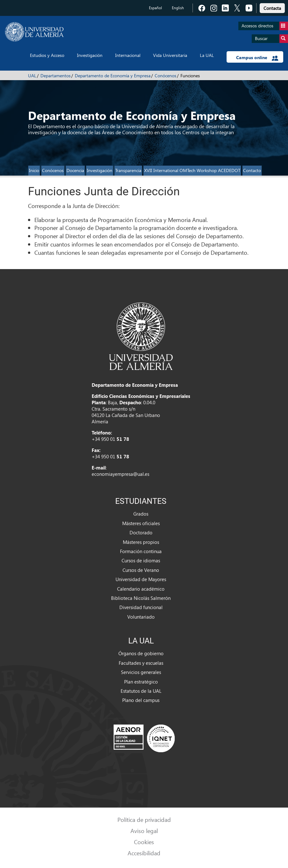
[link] (272, 7)
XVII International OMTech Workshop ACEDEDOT (192, 170)
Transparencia (128, 170)
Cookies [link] (144, 842)
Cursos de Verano (141, 570)
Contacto (252, 170)
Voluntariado (141, 617)
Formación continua (141, 551)
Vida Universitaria (170, 55)
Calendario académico (141, 589)
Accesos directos (265, 26)
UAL (32, 76)
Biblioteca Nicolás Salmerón (141, 598)
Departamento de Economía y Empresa (113, 76)
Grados (141, 514)
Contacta (272, 8)
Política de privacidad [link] (144, 819)
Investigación (90, 55)
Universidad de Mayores (141, 579)
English (178, 8)
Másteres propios (141, 542)
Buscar (271, 39)
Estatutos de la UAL (141, 691)
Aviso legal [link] (144, 831)
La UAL (207, 55)
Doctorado (141, 532)
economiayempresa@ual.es (120, 474)
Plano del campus (141, 700)
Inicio (34, 170)
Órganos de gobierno (141, 653)
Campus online (257, 58)
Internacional (128, 55)
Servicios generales (141, 672)
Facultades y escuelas (141, 663)
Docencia (75, 170)
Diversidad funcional (141, 607)
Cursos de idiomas (141, 560)
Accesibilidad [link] (144, 853)
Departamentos (56, 76)
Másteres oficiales (141, 523)
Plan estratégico (141, 682)
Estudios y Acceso (47, 55)
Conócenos (165, 76)
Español (155, 8)
